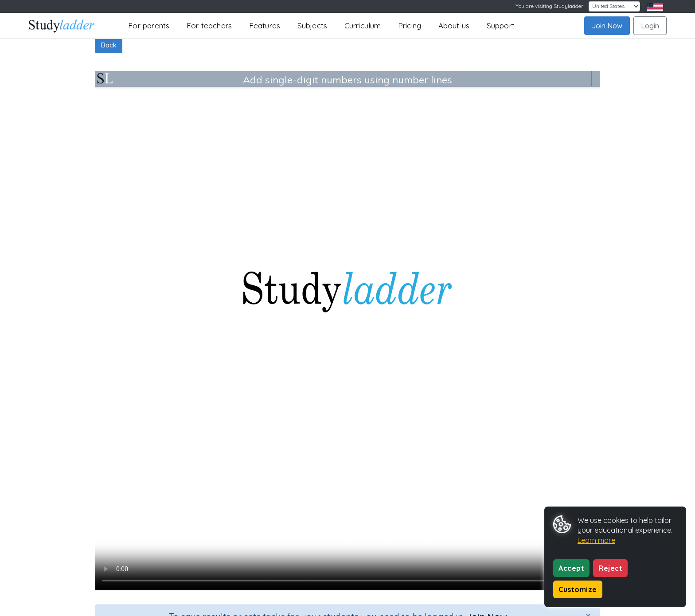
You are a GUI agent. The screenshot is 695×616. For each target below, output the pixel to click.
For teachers (209, 25)
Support (501, 25)
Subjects (312, 25)
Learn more (596, 540)
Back (109, 45)
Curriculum (363, 25)
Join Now (607, 26)
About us (454, 25)
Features (265, 25)
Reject (610, 568)
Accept (571, 568)
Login (650, 26)
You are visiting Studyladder (549, 6)
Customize (578, 589)
